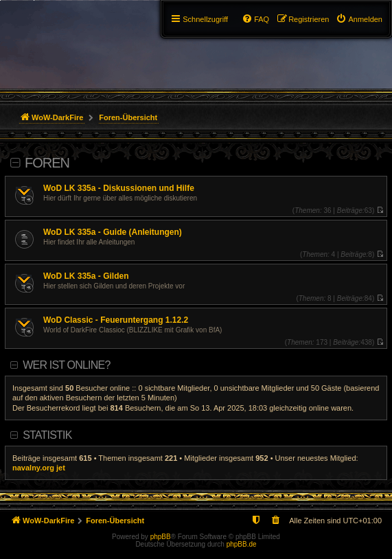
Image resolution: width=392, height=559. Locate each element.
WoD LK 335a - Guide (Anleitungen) (113, 232)
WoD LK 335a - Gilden (86, 276)
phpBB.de (242, 544)
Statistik (47, 435)
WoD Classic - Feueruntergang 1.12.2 (116, 320)
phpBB (161, 537)
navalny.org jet (39, 468)
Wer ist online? (66, 365)
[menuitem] (359, 19)
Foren (47, 163)
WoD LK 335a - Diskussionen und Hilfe (119, 188)
